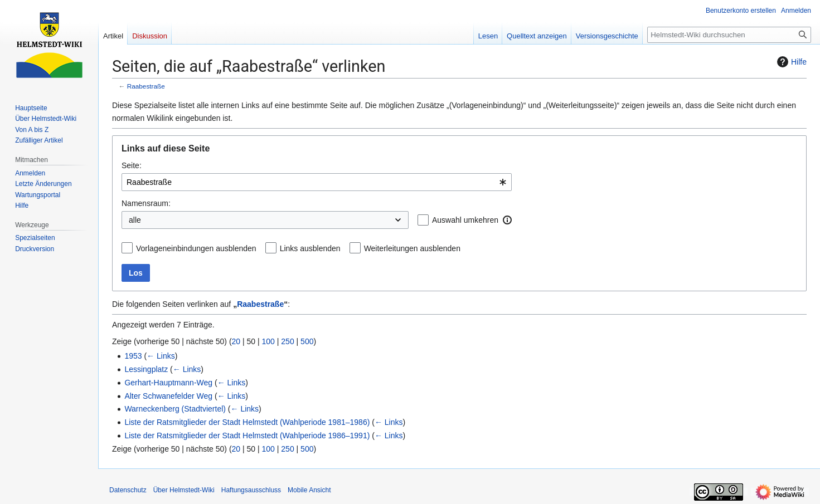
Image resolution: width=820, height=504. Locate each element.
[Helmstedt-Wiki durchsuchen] (729, 35)
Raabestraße (146, 86)
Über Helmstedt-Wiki (184, 490)
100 (268, 341)
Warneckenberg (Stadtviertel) (175, 409)
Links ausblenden (310, 248)
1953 (133, 356)
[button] (507, 220)
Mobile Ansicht (309, 490)
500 (307, 341)
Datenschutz (128, 490)
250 (287, 341)
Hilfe (790, 62)
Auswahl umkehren (465, 220)
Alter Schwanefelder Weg (168, 396)
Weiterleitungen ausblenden (412, 248)
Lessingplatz (146, 369)
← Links (161, 356)
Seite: (132, 165)
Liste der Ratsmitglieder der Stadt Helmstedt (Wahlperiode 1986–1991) (247, 436)
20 (236, 341)
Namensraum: (146, 203)
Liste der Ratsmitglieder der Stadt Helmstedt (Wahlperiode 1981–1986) (247, 422)
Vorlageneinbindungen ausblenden (196, 248)
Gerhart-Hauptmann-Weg (168, 383)
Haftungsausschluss (251, 490)
